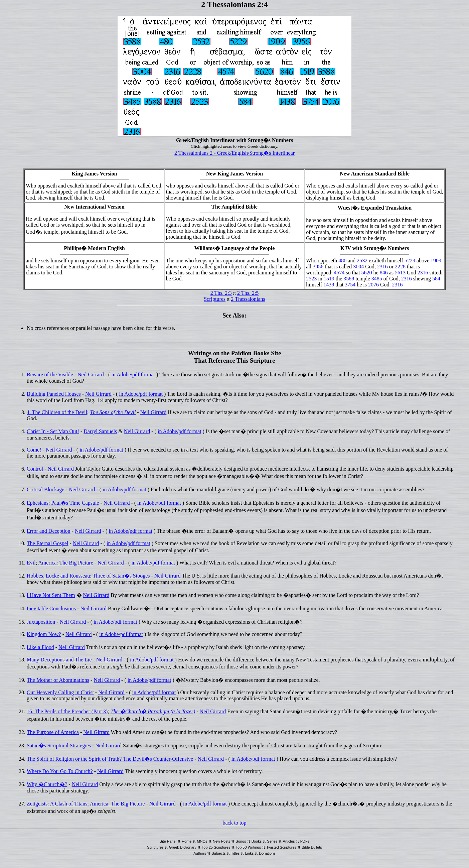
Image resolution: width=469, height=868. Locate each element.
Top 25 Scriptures (216, 847)
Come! (34, 450)
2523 (311, 279)
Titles (236, 853)
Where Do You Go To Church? (60, 771)
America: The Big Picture (66, 563)
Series (272, 841)
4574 (339, 273)
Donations (267, 853)
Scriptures (215, 299)
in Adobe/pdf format (133, 375)
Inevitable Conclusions (51, 608)
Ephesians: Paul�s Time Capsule (63, 503)
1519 (329, 279)
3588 (349, 279)
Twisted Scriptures (281, 847)
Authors (200, 853)
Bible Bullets (312, 847)
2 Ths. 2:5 (248, 293)
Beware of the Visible (50, 375)
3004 (358, 267)
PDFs (305, 841)
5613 (400, 273)
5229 (410, 261)
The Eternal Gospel (47, 543)
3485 (377, 279)
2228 (400, 267)
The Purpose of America (53, 732)
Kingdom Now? (44, 634)
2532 (362, 261)
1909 (436, 261)
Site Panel (168, 841)
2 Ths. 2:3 (221, 293)
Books (257, 841)
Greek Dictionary (183, 847)
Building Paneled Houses (54, 394)
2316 (382, 267)
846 (384, 273)
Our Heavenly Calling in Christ (60, 692)
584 (436, 279)
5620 (367, 273)
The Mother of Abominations (58, 680)
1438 (329, 285)
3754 (350, 285)
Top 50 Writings (249, 847)
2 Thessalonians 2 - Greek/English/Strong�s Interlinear (234, 153)
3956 (318, 267)
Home (187, 841)
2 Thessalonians (248, 299)
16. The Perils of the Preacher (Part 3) (67, 711)
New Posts (222, 841)
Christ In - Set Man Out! (53, 431)
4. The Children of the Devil (57, 412)
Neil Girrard (91, 375)
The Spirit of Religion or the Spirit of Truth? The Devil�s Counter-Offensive (110, 759)
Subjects (218, 853)
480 (342, 261)
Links (249, 853)
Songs (241, 841)
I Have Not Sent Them (51, 595)
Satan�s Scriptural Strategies (59, 746)
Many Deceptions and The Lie (59, 660)
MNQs (202, 841)
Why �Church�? (47, 784)
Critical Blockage (45, 489)
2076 (373, 285)
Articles (289, 841)
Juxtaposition (41, 622)
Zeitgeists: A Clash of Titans (57, 804)
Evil (31, 563)
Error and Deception (49, 531)
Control (35, 469)
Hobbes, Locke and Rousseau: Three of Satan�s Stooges (88, 576)
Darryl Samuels (100, 431)
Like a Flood (40, 647)
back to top (234, 823)
